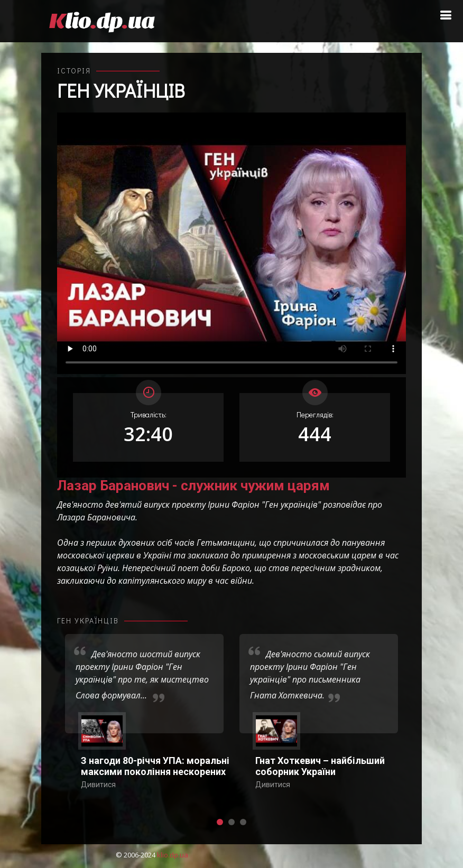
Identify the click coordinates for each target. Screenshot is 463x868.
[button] (220, 822)
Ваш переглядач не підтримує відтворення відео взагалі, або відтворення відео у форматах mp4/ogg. (232, 243)
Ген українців (121, 90)
